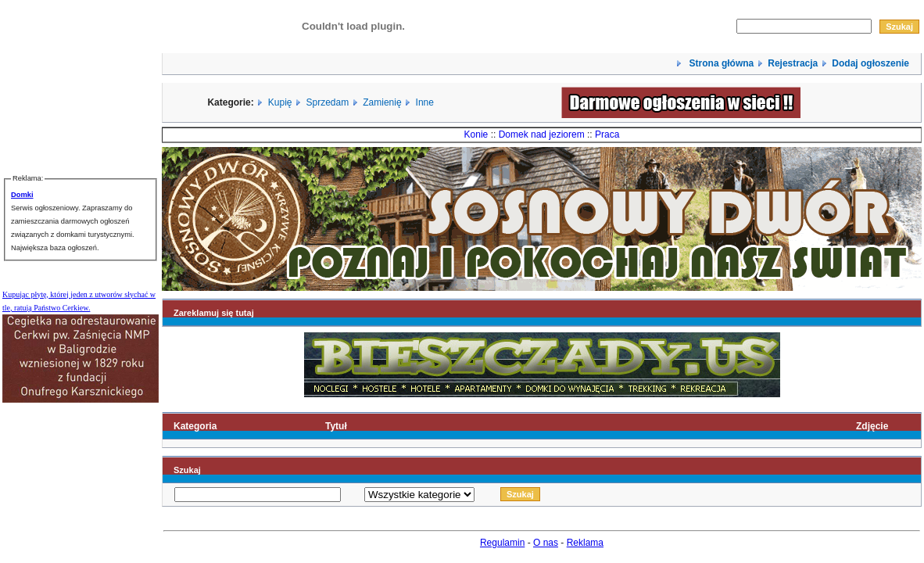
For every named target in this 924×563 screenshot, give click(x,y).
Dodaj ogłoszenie (870, 63)
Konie (476, 134)
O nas (546, 543)
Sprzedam (328, 102)
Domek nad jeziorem (542, 134)
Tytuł (336, 426)
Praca (607, 134)
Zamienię (382, 102)
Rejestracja (793, 63)
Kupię (280, 102)
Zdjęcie (872, 426)
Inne (425, 102)
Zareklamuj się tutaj (214, 313)
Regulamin (502, 543)
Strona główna (720, 63)
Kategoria (195, 426)
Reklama (585, 543)
